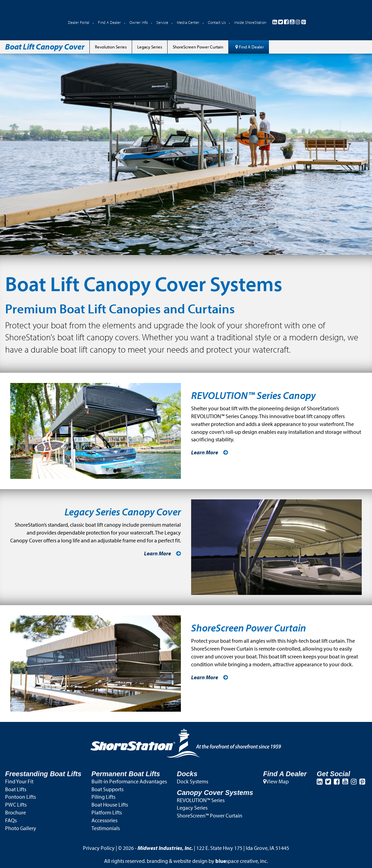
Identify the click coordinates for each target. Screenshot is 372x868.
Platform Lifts (107, 812)
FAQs (11, 820)
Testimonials (106, 828)
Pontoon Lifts (20, 797)
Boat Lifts (16, 789)
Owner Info (139, 22)
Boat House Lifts (110, 805)
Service (162, 22)
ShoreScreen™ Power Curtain (210, 815)
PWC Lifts (16, 805)
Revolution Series (111, 47)
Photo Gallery (21, 828)
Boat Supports (108, 789)
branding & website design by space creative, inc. (207, 861)
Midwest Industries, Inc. (165, 848)
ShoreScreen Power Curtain (198, 47)
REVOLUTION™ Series (201, 800)
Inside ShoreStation (250, 22)
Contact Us (217, 22)
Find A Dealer (109, 22)
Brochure (16, 812)
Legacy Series (150, 47)
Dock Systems (192, 781)
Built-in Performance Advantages (129, 781)
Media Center (188, 22)
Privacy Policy (99, 848)
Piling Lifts (103, 797)
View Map (276, 781)
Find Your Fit (19, 781)
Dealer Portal (79, 22)
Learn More (205, 452)
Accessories (104, 820)
